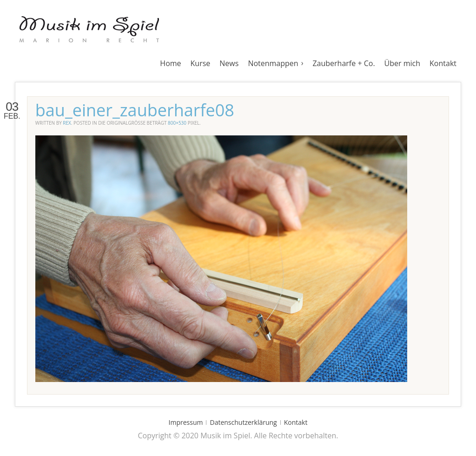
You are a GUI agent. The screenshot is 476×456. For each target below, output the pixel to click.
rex (67, 123)
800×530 (177, 123)
